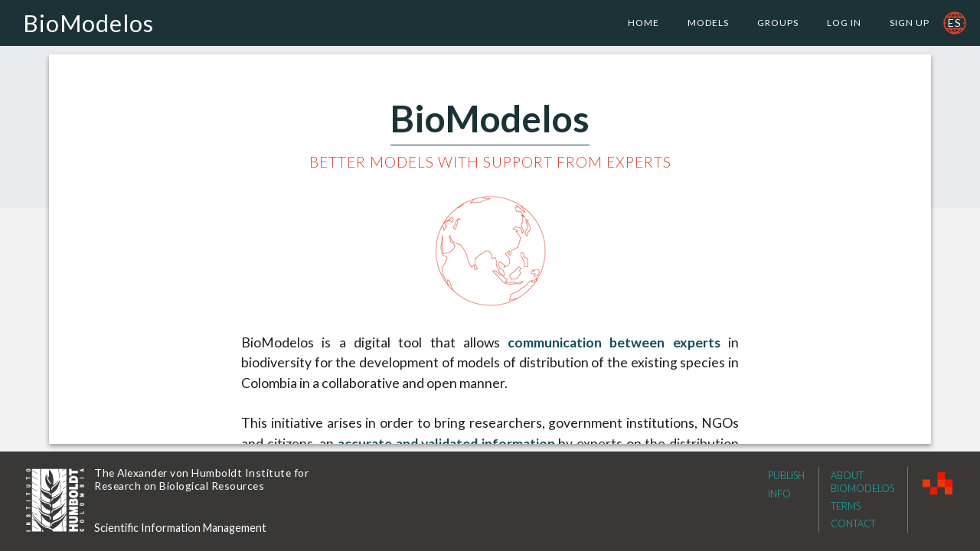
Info (779, 494)
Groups (778, 23)
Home (644, 23)
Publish (786, 475)
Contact (853, 523)
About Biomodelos (862, 482)
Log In (844, 23)
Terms (846, 506)
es (955, 23)
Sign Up (910, 23)
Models (708, 23)
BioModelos (88, 23)
